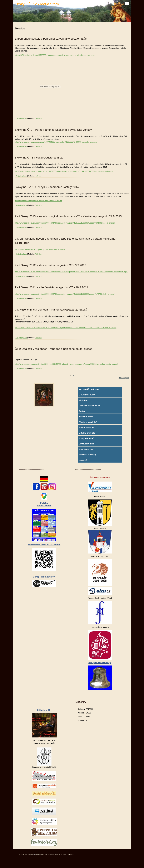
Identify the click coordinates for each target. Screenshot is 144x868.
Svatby (82, 411)
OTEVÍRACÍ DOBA (87, 395)
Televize (39, 118)
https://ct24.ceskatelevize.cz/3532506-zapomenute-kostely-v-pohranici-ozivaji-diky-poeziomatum (55, 55)
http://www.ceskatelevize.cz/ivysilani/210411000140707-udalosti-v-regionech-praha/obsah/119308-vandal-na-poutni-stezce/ (66, 364)
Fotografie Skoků (86, 438)
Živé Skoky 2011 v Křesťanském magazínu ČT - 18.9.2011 (52, 287)
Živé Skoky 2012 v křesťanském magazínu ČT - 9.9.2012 (51, 265)
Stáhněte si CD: (44, 710)
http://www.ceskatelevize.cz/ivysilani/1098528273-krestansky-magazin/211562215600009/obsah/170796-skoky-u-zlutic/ (65, 294)
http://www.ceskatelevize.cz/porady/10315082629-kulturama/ (40, 249)
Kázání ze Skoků (86, 417)
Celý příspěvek (21, 118)
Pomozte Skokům (87, 427)
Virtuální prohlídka (87, 433)
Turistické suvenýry (87, 455)
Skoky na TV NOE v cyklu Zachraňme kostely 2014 (47, 187)
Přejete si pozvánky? (88, 422)
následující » (124, 378)
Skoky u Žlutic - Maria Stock (37, 4)
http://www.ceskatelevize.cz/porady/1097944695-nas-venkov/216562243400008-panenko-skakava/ (56, 142)
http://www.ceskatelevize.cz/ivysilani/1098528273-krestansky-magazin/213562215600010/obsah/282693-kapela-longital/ (65, 223)
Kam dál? (83, 460)
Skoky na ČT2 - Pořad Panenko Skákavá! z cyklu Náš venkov (53, 130)
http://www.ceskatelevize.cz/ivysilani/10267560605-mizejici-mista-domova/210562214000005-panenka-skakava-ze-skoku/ (66, 328)
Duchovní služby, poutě (89, 406)
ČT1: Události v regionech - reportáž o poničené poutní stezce (54, 349)
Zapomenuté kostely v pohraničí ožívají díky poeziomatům (51, 39)
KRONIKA (83, 400)
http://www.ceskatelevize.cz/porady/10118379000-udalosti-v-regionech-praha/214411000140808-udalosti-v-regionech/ (64, 171)
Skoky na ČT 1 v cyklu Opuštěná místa (39, 158)
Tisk (46, 854)
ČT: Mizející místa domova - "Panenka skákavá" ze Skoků (51, 310)
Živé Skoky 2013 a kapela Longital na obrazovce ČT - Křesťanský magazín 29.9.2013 (68, 216)
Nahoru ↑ (71, 854)
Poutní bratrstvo (86, 449)
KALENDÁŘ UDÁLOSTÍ (89, 389)
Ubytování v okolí (86, 444)
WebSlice (40, 854)
